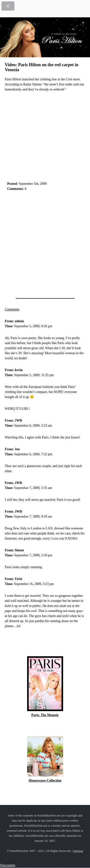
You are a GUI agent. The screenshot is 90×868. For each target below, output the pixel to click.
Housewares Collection (45, 781)
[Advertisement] (45, 243)
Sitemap (78, 851)
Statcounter (8, 865)
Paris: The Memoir (45, 715)
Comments (12, 309)
